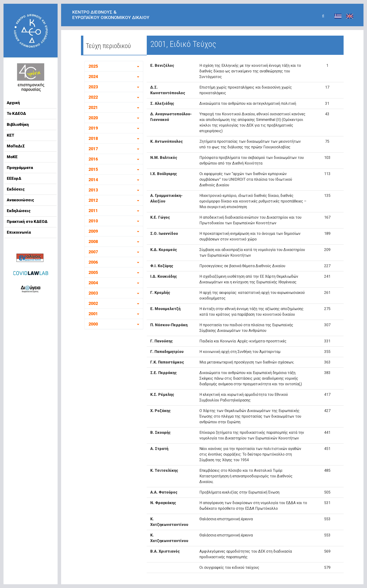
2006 (93, 262)
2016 (93, 159)
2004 (93, 283)
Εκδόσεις (16, 189)
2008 (93, 242)
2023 (93, 87)
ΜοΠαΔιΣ (16, 146)
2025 (93, 66)
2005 (93, 272)
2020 (93, 118)
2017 (93, 149)
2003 (93, 293)
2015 (93, 169)
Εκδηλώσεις (19, 211)
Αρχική (13, 103)
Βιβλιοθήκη (18, 124)
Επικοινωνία (19, 232)
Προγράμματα (20, 168)
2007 (93, 252)
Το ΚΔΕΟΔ (16, 113)
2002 (93, 303)
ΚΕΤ (11, 135)
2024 (93, 77)
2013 (93, 190)
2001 (93, 314)
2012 (93, 200)
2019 (93, 128)
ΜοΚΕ (12, 157)
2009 (93, 231)
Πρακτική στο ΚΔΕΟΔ (27, 221)
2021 (93, 107)
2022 (93, 97)
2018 (93, 138)
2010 (93, 221)
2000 (93, 324)
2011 (93, 211)
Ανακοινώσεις (20, 200)
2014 (93, 180)
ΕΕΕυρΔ (14, 178)
